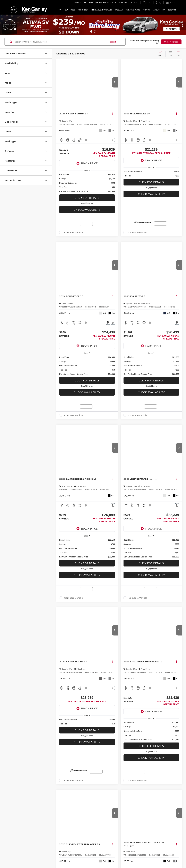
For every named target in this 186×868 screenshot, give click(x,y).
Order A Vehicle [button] (171, 42)
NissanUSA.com (130, 549)
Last (159, 476)
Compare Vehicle (165, 148)
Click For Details (154, 116)
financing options (49, 528)
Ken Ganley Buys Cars (101, 10)
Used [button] (73, 10)
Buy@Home (154, 121)
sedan (109, 515)
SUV (168, 512)
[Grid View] (170, 54)
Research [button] (172, 10)
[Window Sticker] (120, 346)
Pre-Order (83, 10)
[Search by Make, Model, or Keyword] (61, 42)
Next (148, 476)
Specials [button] (119, 10)
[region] (154, 101)
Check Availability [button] (154, 127)
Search (113, 42)
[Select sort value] (161, 54)
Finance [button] (147, 10)
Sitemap (119, 549)
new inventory (161, 526)
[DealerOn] (18, 549)
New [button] (66, 10)
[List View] (178, 54)
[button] (122, 85)
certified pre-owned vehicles (123, 523)
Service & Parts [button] (133, 10)
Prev (116, 476)
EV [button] (164, 10)
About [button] (156, 10)
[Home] (60, 10)
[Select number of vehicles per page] (174, 476)
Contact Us (103, 549)
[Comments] (120, 140)
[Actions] (120, 117)
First (105, 476)
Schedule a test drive (46, 531)
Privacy (112, 549)
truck (64, 515)
